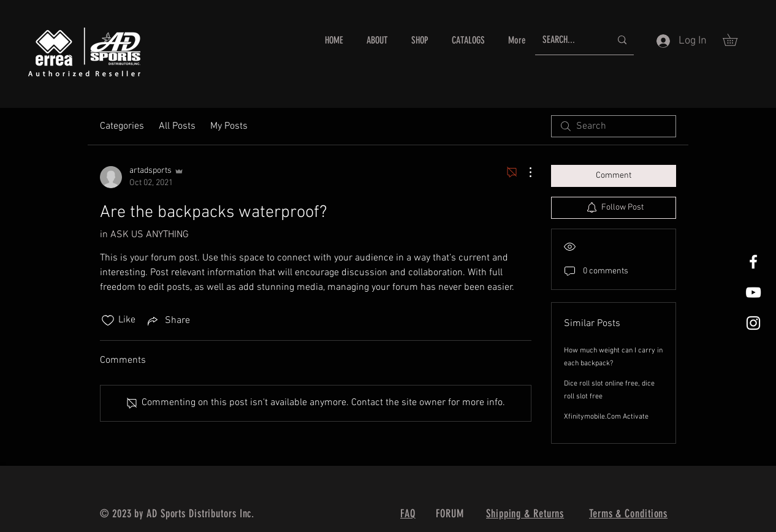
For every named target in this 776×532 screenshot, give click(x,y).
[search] (614, 126)
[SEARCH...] (567, 40)
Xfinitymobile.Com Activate (606, 417)
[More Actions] (524, 172)
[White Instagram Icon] (753, 323)
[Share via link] (168, 321)
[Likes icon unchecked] (108, 321)
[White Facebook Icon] (753, 262)
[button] (736, 40)
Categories (122, 126)
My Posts (229, 126)
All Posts (177, 126)
